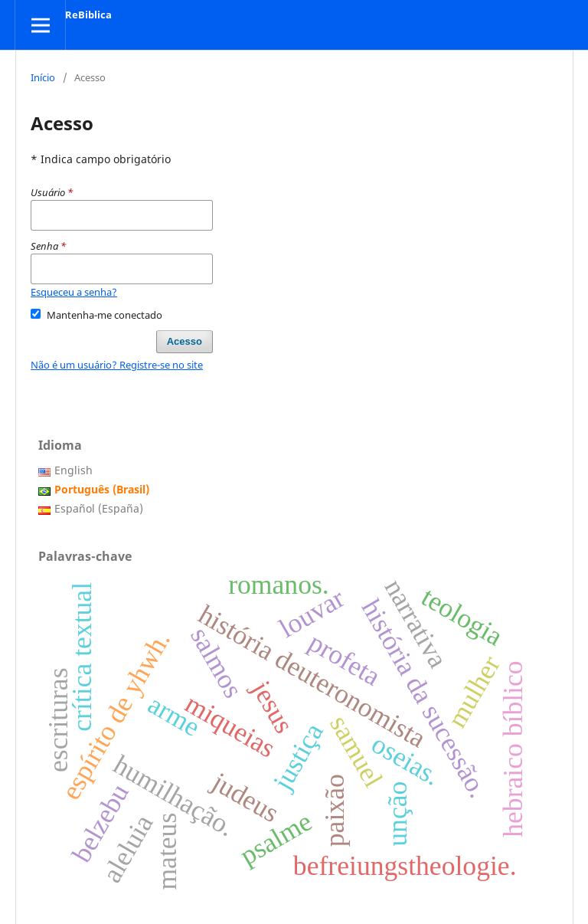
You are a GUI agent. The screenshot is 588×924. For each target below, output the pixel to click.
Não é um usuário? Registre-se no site (117, 365)
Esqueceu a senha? (74, 292)
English (73, 470)
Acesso (185, 341)
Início (43, 77)
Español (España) (99, 508)
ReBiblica (88, 15)
